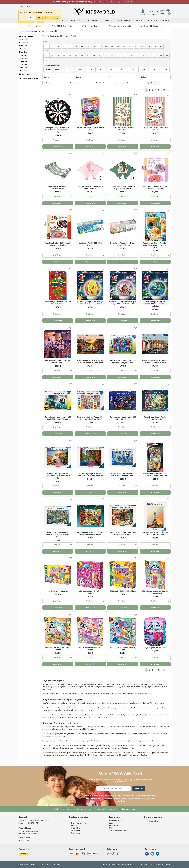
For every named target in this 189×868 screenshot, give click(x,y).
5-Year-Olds (23, 58)
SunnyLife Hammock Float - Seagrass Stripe (58, 188)
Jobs (111, 823)
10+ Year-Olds (52, 31)
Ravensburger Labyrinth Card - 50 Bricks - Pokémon (58, 303)
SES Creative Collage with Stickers (123, 591)
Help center (76, 831)
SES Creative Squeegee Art (58, 591)
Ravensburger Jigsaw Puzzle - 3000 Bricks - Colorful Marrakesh (123, 475)
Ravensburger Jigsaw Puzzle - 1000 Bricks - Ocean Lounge (155, 418)
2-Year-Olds (23, 49)
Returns (74, 826)
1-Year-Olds (23, 46)
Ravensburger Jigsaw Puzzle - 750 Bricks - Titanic (58, 362)
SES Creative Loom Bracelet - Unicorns (90, 592)
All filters (153, 83)
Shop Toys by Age (37, 31)
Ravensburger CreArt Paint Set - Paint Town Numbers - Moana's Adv (155, 245)
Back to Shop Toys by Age (29, 79)
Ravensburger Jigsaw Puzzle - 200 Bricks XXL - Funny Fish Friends (123, 362)
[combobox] (58, 140)
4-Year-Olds (23, 55)
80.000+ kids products (62, 26)
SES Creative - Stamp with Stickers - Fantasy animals (155, 592)
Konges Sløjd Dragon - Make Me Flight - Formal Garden (123, 188)
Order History (76, 828)
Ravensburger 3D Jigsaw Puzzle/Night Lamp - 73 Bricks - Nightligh (155, 304)
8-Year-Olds (23, 68)
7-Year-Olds (23, 65)
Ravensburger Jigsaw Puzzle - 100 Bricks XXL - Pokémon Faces (90, 418)
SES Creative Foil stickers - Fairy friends (90, 649)
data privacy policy (129, 809)
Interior (153, 21)
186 (165, 90)
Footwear (94, 21)
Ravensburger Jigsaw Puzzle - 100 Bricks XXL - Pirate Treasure (58, 418)
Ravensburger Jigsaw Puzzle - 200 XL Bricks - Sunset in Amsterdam (90, 362)
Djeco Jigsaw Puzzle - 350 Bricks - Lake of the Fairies (123, 244)
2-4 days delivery (90, 26)
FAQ (111, 828)
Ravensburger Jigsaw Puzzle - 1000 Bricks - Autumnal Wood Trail (90, 475)
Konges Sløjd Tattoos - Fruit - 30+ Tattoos (155, 129)
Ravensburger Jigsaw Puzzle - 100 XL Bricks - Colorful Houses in (155, 362)
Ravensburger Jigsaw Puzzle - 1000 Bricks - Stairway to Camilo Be (58, 476)
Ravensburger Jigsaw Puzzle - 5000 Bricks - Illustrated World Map (58, 535)
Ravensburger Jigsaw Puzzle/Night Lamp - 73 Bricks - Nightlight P (90, 303)
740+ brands (35, 26)
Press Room (114, 826)
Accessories (124, 21)
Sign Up (139, 788)
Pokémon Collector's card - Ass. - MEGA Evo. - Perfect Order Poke (155, 475)
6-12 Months (24, 43)
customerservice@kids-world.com (36, 821)
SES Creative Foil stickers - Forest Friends (58, 649)
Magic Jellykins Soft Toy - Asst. (155, 648)
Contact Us (75, 821)
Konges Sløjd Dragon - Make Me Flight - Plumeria (90, 188)
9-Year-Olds (23, 71)
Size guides (75, 833)
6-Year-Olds (23, 62)
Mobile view (166, 864)
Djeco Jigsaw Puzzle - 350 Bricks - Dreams (90, 244)
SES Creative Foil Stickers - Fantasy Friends (123, 649)
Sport (109, 21)
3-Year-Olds (23, 52)
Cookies (157, 864)
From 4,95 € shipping (151, 26)
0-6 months (23, 40)
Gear (139, 21)
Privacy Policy (126, 864)
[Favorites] (71, 95)
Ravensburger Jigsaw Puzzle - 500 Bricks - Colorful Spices (123, 533)
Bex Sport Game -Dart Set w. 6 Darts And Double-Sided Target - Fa (58, 130)
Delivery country (146, 864)
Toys (166, 21)
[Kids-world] (94, 12)
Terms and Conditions (111, 864)
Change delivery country (48, 18)
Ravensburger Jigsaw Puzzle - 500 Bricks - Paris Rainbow (155, 533)
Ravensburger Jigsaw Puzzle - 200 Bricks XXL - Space (123, 418)
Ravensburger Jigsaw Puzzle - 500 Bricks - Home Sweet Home (90, 533)
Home (21, 31)
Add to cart (58, 147)
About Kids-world (116, 821)
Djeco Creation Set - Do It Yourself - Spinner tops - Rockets (58, 244)
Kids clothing (76, 21)
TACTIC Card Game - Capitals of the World (90, 129)
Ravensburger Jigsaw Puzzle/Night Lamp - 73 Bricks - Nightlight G (123, 303)
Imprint (135, 864)
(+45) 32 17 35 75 (31, 823)
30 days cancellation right (120, 26)
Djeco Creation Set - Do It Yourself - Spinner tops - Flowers (155, 188)
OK (31, 18)
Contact (23, 817)
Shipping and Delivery (79, 823)
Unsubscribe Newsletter (118, 831)
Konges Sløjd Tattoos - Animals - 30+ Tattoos (123, 129)
